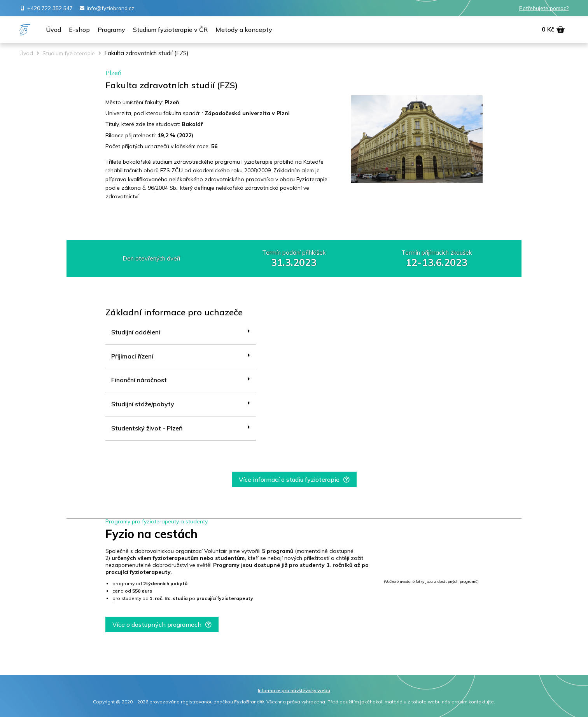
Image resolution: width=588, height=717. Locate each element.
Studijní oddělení (136, 332)
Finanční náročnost (139, 380)
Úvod (26, 53)
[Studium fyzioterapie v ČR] (170, 30)
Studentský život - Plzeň (147, 428)
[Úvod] (53, 30)
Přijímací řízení (132, 356)
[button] (294, 479)
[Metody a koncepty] (244, 30)
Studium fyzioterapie (69, 53)
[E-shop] (79, 30)
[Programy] (111, 30)
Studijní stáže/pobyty (143, 404)
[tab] (181, 332)
